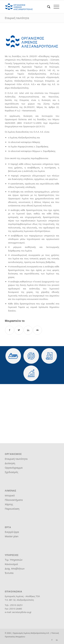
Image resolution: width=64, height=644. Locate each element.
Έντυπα (9, 573)
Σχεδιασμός (11, 472)
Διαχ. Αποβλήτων (15, 568)
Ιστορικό (10, 495)
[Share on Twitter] (19, 330)
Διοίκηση (10, 463)
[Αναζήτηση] (47, 7)
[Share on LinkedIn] (28, 330)
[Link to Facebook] (52, 640)
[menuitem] (47, 7)
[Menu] (55, 7)
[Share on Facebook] (10, 330)
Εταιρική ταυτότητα (17, 18)
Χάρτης (9, 504)
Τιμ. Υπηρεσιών (14, 560)
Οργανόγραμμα (14, 468)
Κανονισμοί (11, 564)
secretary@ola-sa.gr (22, 612)
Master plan (12, 536)
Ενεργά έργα (12, 532)
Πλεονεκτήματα (14, 500)
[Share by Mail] (37, 330)
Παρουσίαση (12, 509)
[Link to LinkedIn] (57, 640)
